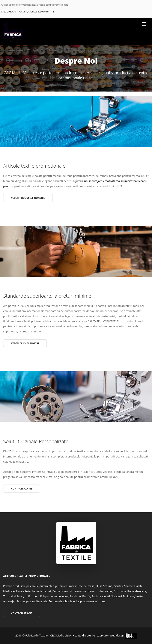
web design (123, 635)
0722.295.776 (8, 11)
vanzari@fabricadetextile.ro (34, 11)
